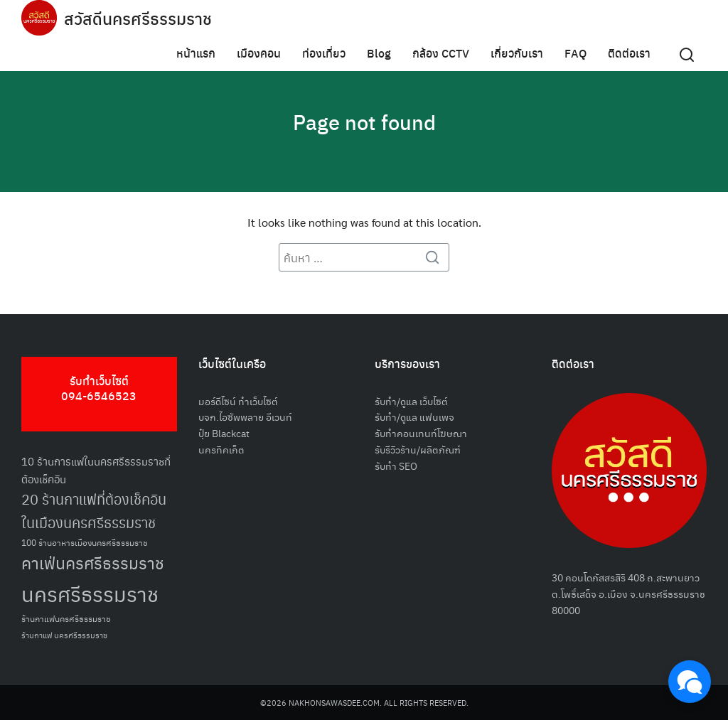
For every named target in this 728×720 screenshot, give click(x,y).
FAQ (576, 53)
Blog (379, 53)
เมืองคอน (259, 53)
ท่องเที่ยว (324, 53)
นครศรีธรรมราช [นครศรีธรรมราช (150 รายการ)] (90, 593)
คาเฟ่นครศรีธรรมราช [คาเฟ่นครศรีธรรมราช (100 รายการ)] (93, 563)
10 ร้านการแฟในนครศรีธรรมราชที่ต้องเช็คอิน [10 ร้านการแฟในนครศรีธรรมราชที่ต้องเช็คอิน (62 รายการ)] (96, 470)
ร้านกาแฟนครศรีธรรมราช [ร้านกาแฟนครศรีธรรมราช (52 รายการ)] (66, 618)
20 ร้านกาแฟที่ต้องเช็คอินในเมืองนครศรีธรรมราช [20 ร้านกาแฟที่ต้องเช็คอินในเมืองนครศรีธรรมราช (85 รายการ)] (94, 511)
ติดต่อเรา (629, 53)
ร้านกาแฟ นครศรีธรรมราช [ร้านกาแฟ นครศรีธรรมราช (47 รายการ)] (64, 635)
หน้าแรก (196, 53)
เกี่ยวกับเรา (517, 53)
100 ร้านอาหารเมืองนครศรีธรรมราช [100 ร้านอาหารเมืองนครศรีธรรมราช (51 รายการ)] (85, 542)
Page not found (364, 121)
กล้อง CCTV (441, 53)
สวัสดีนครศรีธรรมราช (140, 18)
